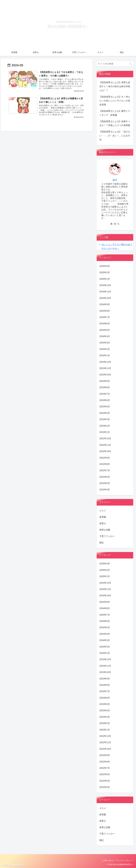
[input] (115, 64)
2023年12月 (105, 362)
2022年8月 (105, 464)
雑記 (102, 543)
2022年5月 (105, 483)
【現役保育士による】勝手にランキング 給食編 (115, 113)
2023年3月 (105, 419)
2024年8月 (105, 311)
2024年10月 (105, 298)
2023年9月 (105, 381)
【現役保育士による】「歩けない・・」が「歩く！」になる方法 (115, 136)
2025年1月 (105, 279)
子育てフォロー (107, 536)
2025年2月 (105, 272)
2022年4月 (105, 490)
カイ (115, 180)
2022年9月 (105, 458)
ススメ (103, 511)
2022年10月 (105, 451)
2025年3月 (105, 266)
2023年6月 (105, 400)
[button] (131, 64)
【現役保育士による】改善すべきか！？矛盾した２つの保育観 (115, 123)
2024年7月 (105, 317)
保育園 (103, 517)
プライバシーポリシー (124, 860)
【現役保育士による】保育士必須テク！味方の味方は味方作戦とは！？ (115, 86)
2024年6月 (105, 324)
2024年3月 (105, 343)
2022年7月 (105, 470)
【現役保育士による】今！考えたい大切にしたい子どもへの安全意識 (115, 101)
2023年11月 (105, 368)
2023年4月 (105, 413)
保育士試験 (105, 530)
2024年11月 (105, 292)
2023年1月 (105, 432)
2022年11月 (105, 445)
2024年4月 (105, 336)
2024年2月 (105, 349)
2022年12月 (105, 439)
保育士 (103, 523)
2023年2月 (105, 426)
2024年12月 (105, 285)
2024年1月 (105, 355)
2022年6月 (105, 477)
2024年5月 (105, 330)
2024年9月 (105, 304)
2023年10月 (105, 375)
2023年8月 (105, 387)
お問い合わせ (108, 860)
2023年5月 (105, 407)
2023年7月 (105, 394)
